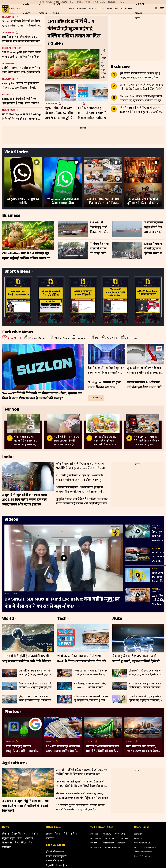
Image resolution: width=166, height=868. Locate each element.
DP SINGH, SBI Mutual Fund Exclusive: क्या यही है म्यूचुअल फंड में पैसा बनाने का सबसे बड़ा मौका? (62, 603)
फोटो (65, 834)
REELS (71, 9)
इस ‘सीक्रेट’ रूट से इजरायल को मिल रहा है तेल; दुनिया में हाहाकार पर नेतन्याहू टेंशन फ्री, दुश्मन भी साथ (141, 76)
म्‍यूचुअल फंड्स (8, 839)
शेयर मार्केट (17, 834)
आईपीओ (29, 839)
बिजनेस (5, 834)
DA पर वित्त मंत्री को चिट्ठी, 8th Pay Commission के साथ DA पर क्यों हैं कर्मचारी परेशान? (159, 600)
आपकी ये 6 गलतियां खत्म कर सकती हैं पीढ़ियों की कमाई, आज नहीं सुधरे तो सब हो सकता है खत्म (102, 749)
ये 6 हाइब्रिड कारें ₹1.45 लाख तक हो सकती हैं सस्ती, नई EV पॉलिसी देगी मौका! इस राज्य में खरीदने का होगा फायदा (138, 659)
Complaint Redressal (143, 852)
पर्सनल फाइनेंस (31, 834)
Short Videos (17, 272)
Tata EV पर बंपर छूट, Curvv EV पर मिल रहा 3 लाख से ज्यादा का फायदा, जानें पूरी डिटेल (145, 686)
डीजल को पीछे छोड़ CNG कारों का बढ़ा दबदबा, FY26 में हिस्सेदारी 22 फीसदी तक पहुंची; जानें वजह (146, 673)
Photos (118, 9)
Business (82, 9)
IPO (18, 9)
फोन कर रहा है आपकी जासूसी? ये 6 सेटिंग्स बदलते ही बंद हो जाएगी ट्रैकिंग (23, 749)
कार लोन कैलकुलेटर (55, 861)
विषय (57, 834)
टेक (31, 843)
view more (95, 398)
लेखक (49, 834)
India (7, 458)
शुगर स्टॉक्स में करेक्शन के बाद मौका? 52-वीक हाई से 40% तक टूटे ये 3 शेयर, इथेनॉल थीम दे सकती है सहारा (60, 113)
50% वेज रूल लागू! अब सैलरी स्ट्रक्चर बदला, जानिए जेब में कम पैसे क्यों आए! (63, 749)
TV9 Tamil (94, 843)
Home (11, 9)
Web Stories (16, 153)
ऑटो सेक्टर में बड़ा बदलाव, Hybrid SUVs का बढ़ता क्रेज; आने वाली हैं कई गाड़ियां (142, 749)
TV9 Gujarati (95, 839)
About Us (138, 839)
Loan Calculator (56, 845)
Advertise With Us (142, 843)
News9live (122, 843)
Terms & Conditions (143, 857)
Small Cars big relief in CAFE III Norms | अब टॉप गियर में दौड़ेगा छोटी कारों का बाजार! (158, 557)
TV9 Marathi (119, 834)
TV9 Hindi (94, 834)
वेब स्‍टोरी (50, 839)
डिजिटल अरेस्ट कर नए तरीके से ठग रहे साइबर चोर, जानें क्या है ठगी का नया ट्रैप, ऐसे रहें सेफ (91, 699)
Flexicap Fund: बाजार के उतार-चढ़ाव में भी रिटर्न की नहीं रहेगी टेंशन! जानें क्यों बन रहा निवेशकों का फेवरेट (141, 99)
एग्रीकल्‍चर (7, 848)
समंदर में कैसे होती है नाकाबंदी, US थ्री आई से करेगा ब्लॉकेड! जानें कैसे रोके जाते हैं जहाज (27, 659)
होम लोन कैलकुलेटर (55, 852)
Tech (109, 9)
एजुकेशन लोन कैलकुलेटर (57, 865)
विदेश (24, 843)
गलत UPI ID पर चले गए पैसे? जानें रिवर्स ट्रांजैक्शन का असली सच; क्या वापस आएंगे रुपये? (91, 673)
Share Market (9, 33)
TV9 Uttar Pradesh (112, 848)
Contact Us (139, 834)
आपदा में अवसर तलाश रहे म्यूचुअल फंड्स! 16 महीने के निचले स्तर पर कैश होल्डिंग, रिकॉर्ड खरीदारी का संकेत (142, 87)
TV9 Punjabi (95, 848)
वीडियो (74, 834)
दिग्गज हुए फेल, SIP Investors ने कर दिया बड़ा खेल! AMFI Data (158, 537)
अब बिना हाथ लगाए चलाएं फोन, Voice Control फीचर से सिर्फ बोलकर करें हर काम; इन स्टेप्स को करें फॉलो (91, 686)
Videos (129, 9)
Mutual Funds (9, 110)
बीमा (20, 839)
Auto (101, 9)
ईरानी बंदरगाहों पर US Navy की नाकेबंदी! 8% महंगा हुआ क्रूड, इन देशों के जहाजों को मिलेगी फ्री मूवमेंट (35, 686)
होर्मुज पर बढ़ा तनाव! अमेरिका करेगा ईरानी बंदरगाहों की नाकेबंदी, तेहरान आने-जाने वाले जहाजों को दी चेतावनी (36, 699)
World (93, 9)
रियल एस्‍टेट (7, 843)
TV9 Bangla (123, 839)
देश (17, 843)
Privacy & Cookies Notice (145, 848)
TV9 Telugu (106, 834)
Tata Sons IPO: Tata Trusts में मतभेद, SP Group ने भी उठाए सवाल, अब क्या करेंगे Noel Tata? (159, 577)
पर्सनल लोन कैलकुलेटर (56, 856)
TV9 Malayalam (108, 843)
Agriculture (14, 764)
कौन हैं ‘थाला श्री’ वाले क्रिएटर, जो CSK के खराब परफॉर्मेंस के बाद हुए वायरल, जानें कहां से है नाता (142, 110)
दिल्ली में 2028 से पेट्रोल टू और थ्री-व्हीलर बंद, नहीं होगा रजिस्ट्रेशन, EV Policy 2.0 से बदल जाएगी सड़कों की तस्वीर (146, 699)
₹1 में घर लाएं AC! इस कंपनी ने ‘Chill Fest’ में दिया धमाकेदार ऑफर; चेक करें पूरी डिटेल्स (92, 113)
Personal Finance (10, 48)
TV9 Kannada (110, 839)
